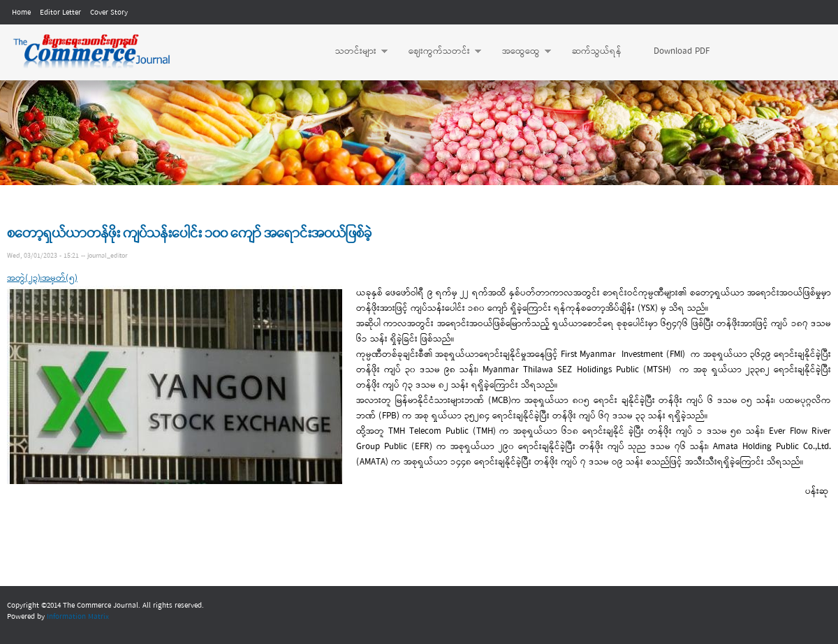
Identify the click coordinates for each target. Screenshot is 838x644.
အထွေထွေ (520, 52)
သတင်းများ (354, 52)
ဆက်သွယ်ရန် (597, 51)
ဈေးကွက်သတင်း (438, 52)
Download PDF (682, 51)
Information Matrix (78, 617)
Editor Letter (60, 13)
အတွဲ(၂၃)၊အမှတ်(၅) (42, 278)
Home (21, 13)
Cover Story (109, 13)
